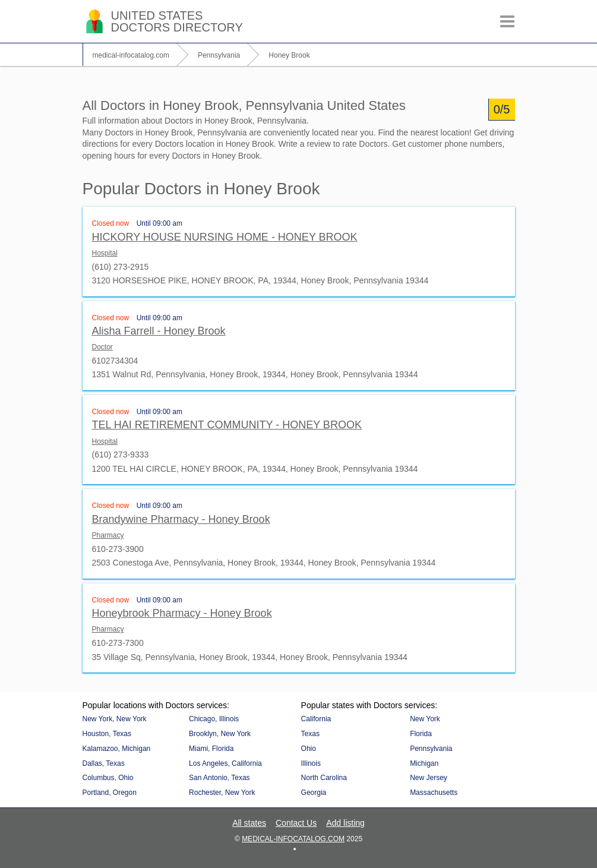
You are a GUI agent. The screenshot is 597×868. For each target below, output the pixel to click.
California (316, 719)
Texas (310, 734)
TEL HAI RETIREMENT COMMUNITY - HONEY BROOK (227, 425)
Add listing (345, 823)
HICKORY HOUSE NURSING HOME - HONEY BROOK (225, 237)
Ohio (309, 749)
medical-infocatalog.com (293, 839)
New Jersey (429, 778)
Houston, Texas (107, 734)
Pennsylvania (431, 749)
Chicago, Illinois (214, 719)
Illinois (311, 763)
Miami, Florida (211, 749)
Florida (421, 734)
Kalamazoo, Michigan (117, 749)
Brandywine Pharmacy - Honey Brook (181, 519)
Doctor (102, 347)
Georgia (314, 793)
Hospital (105, 253)
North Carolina (324, 778)
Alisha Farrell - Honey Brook (159, 331)
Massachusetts (434, 793)
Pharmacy (108, 535)
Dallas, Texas (104, 763)
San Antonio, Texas (219, 778)
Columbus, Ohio (108, 778)
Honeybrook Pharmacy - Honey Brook (182, 613)
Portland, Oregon (110, 793)
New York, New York (115, 719)
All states (249, 823)
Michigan (424, 763)
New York (425, 719)
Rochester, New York (222, 793)
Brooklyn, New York (220, 734)
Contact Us (296, 823)
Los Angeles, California (225, 763)
